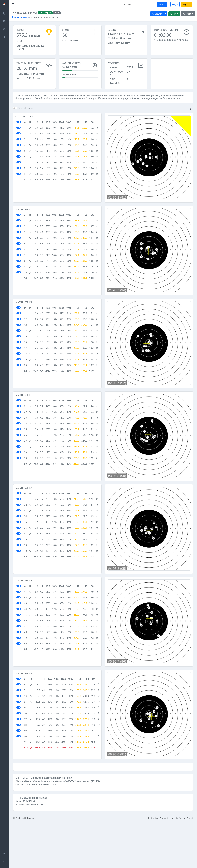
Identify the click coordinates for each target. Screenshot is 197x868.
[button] (190, 109)
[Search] (139, 4)
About (190, 864)
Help (148, 864)
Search (162, 4)
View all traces (26, 108)
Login (175, 4)
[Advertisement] (172, 72)
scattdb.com (27, 864)
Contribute (173, 864)
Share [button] (187, 14)
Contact (155, 864)
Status (183, 864)
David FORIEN (20, 17)
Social (163, 864)
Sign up (186, 4)
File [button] (173, 14)
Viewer (157, 14)
